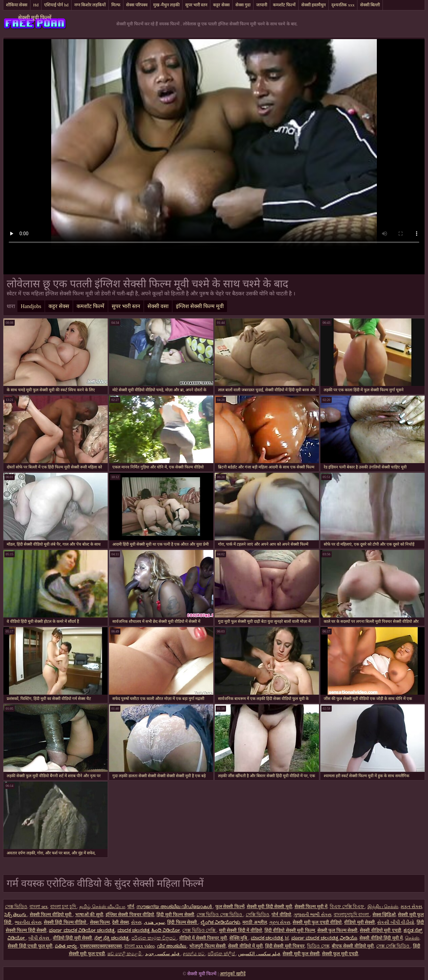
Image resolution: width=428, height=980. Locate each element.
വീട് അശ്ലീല (172, 946)
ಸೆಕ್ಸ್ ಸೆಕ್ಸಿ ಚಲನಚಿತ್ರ (112, 938)
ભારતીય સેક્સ (28, 922)
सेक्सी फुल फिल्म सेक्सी (338, 930)
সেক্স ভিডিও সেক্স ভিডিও (220, 915)
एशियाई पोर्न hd (56, 5)
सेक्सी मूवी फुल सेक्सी (301, 954)
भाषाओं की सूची (89, 915)
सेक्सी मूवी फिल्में (35, 18)
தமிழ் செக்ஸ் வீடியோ (102, 907)
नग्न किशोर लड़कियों (90, 5)
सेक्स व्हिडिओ (384, 915)
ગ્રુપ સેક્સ (280, 922)
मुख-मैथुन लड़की (166, 5)
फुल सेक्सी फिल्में (230, 907)
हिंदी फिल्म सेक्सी (183, 922)
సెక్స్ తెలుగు (16, 915)
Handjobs (31, 306)
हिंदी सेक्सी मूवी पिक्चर (285, 946)
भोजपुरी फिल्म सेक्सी (207, 946)
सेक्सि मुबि (239, 938)
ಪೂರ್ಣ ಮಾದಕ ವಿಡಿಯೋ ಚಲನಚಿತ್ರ (82, 930)
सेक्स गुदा (243, 5)
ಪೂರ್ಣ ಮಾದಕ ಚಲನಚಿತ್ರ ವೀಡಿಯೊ (324, 938)
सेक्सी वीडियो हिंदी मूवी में (381, 938)
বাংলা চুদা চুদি (64, 907)
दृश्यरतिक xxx (343, 5)
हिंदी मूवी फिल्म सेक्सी (175, 915)
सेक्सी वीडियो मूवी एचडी (381, 930)
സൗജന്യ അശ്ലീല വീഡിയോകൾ (175, 907)
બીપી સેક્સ (39, 938)
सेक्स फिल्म (100, 922)
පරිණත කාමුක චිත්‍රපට (154, 938)
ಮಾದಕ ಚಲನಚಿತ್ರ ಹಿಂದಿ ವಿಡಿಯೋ (149, 930)
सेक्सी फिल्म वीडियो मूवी (51, 915)
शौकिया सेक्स (17, 5)
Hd (36, 5)
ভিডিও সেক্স (318, 946)
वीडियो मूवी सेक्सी (359, 922)
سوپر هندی (154, 922)
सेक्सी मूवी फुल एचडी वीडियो (317, 922)
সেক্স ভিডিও (16, 907)
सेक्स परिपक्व (137, 5)
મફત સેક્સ (411, 907)
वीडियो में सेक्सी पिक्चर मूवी (203, 938)
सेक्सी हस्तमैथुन (313, 5)
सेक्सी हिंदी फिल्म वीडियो (66, 922)
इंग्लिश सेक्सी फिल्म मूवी (200, 306)
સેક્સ (136, 922)
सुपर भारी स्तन (196, 5)
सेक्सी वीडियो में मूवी (245, 946)
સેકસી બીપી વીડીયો (396, 922)
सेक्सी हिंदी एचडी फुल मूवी (30, 946)
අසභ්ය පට (194, 954)
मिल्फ (116, 5)
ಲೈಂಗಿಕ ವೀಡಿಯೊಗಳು (221, 922)
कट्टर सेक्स (221, 5)
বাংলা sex (38, 907)
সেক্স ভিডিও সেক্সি (199, 930)
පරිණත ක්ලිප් (222, 954)
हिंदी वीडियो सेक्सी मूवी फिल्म (290, 930)
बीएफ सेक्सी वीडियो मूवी (353, 946)
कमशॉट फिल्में (284, 5)
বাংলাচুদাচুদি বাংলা (352, 915)
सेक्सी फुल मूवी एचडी (340, 954)
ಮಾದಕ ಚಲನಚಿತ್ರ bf (270, 938)
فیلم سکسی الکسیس (259, 954)
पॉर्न (131, 907)
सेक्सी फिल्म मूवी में (311, 907)
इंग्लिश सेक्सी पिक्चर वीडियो (130, 915)
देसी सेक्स (120, 922)
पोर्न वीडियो (281, 915)
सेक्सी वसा (158, 306)
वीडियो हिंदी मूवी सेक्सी (73, 938)
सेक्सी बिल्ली (370, 5)
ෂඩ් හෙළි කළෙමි (125, 954)
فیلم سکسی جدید (163, 954)
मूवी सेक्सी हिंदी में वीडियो (241, 930)
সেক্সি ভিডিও (258, 915)
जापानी (262, 5)
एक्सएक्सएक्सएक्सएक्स (101, 946)
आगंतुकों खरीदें (233, 974)
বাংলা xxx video (139, 946)
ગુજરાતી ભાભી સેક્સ (312, 915)
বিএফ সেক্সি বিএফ (347, 907)
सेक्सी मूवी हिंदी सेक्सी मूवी (270, 907)
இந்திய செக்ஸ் (383, 907)
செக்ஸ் (412, 938)
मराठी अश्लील (255, 922)
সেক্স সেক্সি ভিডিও (393, 946)
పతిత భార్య (66, 946)
